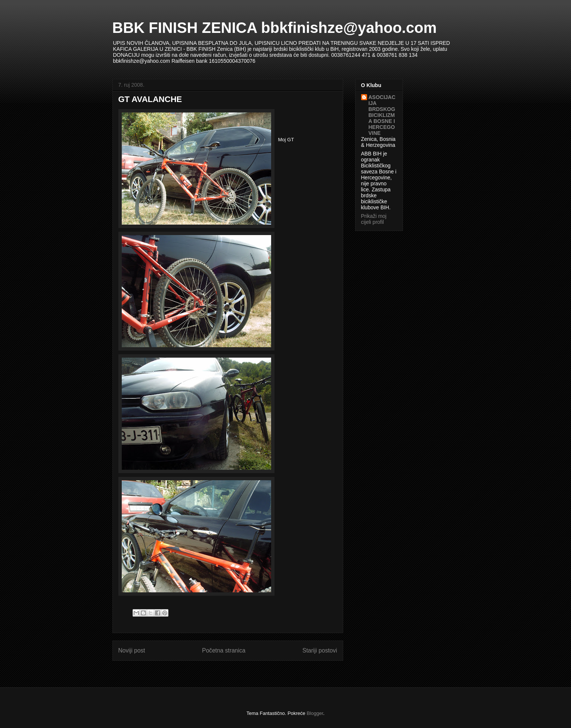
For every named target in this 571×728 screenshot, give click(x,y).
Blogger (315, 713)
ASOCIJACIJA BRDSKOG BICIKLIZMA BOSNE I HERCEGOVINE (382, 115)
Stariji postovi (320, 650)
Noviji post (132, 650)
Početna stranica (224, 650)
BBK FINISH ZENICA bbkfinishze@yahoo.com (275, 28)
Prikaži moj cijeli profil (374, 219)
